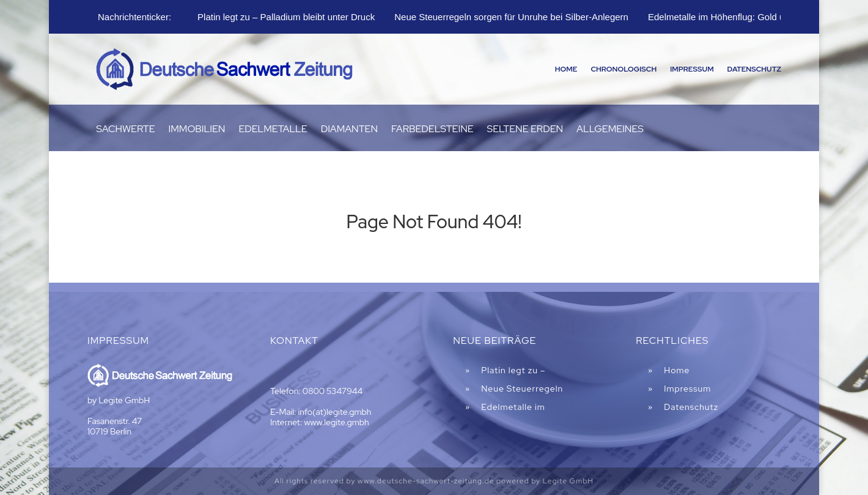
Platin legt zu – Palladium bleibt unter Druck (286, 17)
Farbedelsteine (432, 130)
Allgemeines (610, 130)
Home (566, 69)
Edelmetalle (273, 130)
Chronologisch (623, 69)
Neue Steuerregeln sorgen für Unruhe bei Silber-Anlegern (511, 17)
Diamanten (349, 130)
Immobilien (197, 130)
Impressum (692, 69)
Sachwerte (125, 130)
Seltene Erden (525, 130)
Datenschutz (754, 69)
